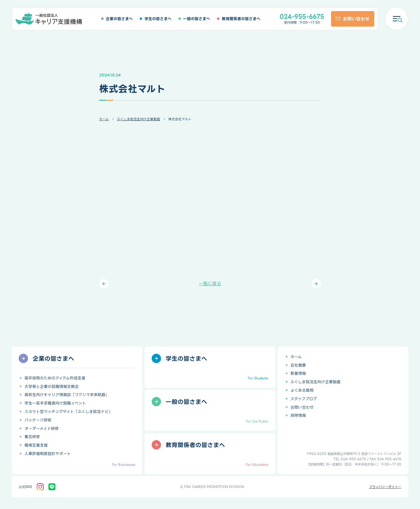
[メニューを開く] (397, 19)
